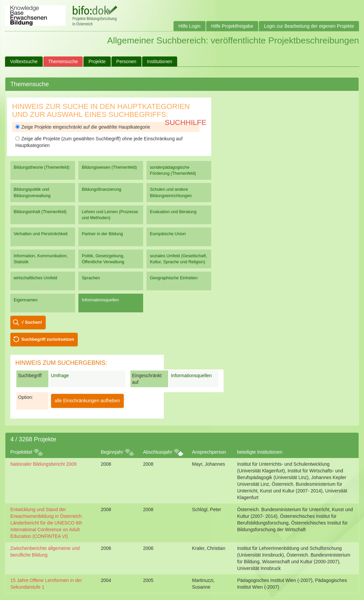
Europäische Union (168, 234)
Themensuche (63, 61)
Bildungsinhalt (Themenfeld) (40, 212)
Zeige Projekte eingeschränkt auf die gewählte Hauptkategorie (83, 127)
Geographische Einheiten (174, 278)
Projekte (97, 61)
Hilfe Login (190, 26)
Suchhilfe (186, 122)
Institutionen (160, 61)
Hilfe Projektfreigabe (232, 26)
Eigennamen (26, 300)
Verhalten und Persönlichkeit (41, 234)
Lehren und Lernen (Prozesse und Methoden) (110, 215)
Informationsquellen (100, 300)
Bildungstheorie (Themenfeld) (42, 167)
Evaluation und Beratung (173, 212)
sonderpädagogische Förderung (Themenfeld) (173, 170)
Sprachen (91, 278)
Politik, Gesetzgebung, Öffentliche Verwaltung (103, 259)
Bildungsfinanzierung (101, 189)
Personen (126, 61)
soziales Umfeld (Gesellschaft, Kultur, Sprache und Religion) (178, 259)
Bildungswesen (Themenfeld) (109, 167)
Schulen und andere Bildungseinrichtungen (171, 192)
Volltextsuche (24, 61)
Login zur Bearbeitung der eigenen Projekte (309, 26)
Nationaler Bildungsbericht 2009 (43, 464)
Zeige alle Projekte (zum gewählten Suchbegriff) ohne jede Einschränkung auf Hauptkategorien (99, 142)
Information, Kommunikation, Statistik (41, 259)
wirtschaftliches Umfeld (35, 278)
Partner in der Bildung (102, 234)
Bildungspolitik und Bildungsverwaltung (32, 192)
